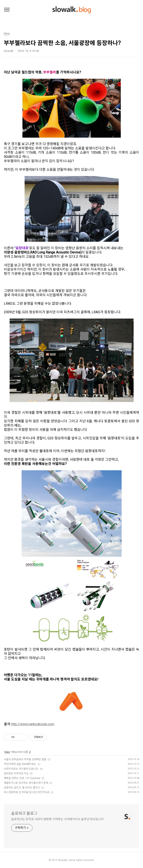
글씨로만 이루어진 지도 (16, 773)
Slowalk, (63, 860)
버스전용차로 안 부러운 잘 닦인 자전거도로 (27, 792)
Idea (7, 752)
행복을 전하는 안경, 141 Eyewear (22, 778)
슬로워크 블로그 (24, 813)
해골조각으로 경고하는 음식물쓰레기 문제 (26, 783)
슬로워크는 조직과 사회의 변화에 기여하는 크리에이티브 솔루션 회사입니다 (57, 819)
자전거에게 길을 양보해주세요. (20, 764)
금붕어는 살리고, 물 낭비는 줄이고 (22, 788)
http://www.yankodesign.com (33, 724)
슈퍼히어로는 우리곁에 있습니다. (21, 769)
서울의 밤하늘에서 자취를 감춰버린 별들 (25, 759)
